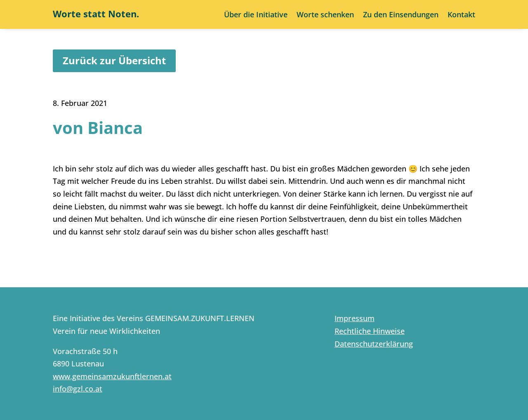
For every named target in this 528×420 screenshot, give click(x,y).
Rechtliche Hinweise (370, 331)
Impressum (355, 318)
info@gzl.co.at (78, 389)
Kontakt (461, 15)
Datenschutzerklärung (374, 344)
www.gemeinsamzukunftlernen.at (112, 376)
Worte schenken (325, 15)
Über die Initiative (256, 15)
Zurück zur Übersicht (114, 60)
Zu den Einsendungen (401, 15)
